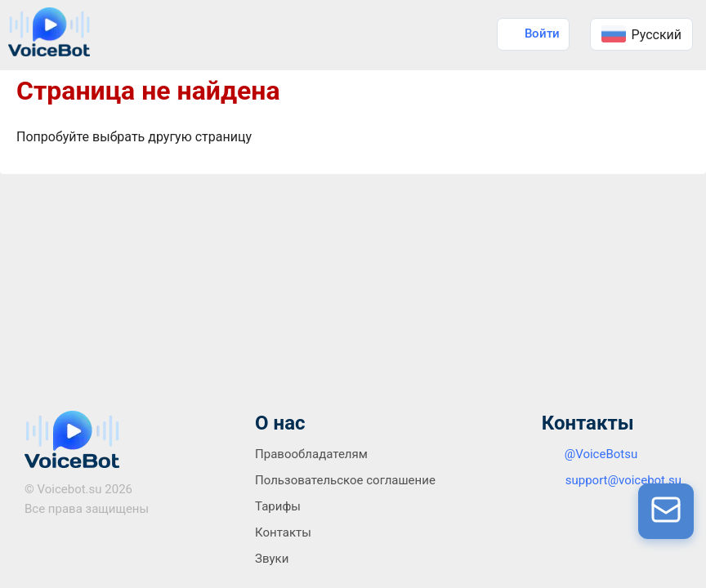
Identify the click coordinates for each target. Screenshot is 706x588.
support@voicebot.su (623, 480)
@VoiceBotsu (601, 454)
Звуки (272, 559)
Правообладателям (311, 454)
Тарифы (278, 506)
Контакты (283, 532)
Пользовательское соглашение (345, 480)
